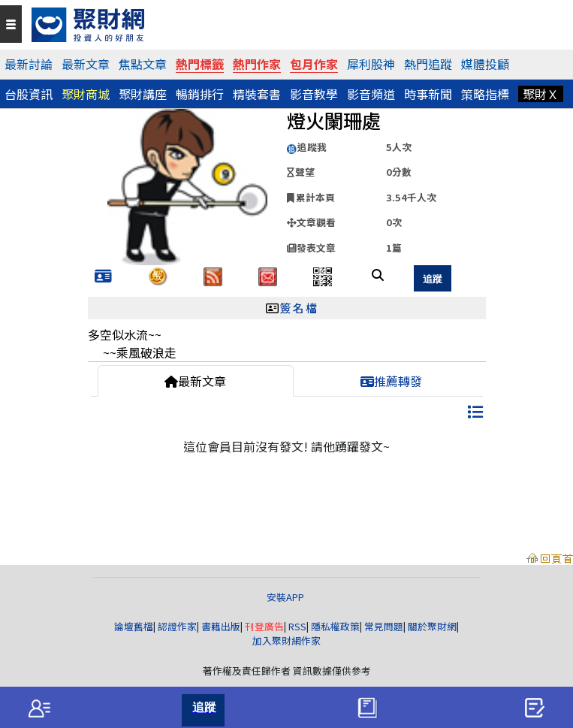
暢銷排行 (200, 94)
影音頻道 (371, 94)
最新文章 (86, 64)
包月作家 (314, 64)
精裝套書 (257, 94)
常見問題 (384, 626)
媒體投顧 (485, 64)
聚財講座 (143, 94)
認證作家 (177, 626)
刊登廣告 (264, 626)
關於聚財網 (432, 626)
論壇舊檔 (134, 626)
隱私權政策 (335, 626)
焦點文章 (143, 64)
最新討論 (29, 64)
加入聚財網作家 (286, 640)
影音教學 (314, 94)
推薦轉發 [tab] (391, 381)
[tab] (39, 708)
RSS (297, 626)
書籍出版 (221, 626)
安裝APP (286, 597)
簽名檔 (299, 308)
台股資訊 (29, 94)
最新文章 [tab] (195, 381)
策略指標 (485, 94)
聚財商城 (86, 94)
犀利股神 (371, 64)
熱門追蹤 (428, 64)
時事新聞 (428, 94)
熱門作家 (257, 64)
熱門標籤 (200, 64)
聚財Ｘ (541, 94)
